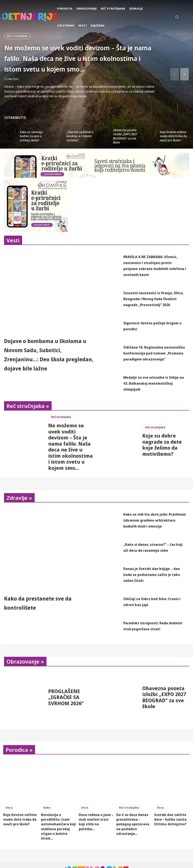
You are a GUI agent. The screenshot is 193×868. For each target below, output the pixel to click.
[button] (177, 17)
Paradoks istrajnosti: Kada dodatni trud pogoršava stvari (154, 646)
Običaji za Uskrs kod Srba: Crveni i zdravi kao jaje (150, 622)
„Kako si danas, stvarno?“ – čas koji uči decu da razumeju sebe (155, 567)
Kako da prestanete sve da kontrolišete (46, 616)
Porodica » (19, 770)
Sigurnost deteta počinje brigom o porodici (149, 338)
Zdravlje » (19, 512)
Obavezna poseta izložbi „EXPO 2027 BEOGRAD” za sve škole (127, 136)
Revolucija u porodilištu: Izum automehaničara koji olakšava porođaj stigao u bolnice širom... (58, 839)
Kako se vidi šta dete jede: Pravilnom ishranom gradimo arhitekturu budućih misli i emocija (153, 537)
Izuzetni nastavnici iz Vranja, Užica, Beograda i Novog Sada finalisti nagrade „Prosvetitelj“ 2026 (155, 307)
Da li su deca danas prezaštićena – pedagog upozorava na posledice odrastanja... (133, 839)
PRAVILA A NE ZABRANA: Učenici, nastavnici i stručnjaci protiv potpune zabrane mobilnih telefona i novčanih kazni (154, 268)
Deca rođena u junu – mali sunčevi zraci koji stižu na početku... (96, 837)
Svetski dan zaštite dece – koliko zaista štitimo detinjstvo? (171, 837)
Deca (8, 827)
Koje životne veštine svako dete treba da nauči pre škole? (173, 136)
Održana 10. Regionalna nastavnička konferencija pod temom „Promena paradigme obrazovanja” (154, 368)
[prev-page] (175, 74)
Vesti (13, 240)
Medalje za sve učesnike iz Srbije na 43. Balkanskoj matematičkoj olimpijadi (151, 401)
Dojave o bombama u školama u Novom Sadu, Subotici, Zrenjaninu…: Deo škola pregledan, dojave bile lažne (46, 359)
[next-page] (185, 74)
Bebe (46, 827)
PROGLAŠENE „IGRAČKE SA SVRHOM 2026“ (71, 717)
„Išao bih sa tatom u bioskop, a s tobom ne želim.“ (80, 136)
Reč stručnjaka (60, 442)
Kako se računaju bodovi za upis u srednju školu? (33, 136)
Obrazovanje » (25, 682)
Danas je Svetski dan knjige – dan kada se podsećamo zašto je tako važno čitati (154, 594)
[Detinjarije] (8, 17)
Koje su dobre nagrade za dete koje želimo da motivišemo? (165, 462)
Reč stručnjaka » (28, 424)
